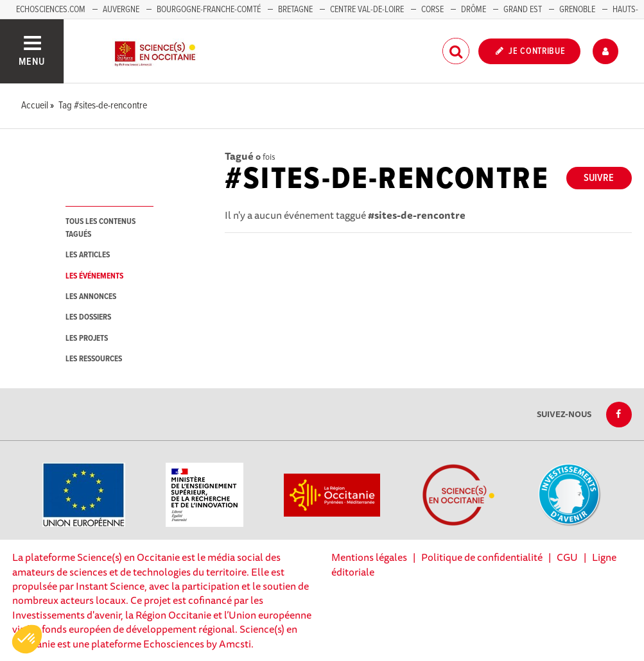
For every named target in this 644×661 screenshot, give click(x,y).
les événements (94, 276)
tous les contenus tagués (100, 228)
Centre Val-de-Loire (367, 10)
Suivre (599, 178)
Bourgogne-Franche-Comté (209, 10)
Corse (432, 10)
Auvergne (121, 10)
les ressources (94, 359)
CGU (567, 557)
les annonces (91, 297)
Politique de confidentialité (482, 557)
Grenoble (578, 10)
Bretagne (295, 10)
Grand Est (523, 10)
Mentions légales (369, 557)
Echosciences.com (51, 10)
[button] (27, 639)
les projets (87, 339)
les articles (88, 255)
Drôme (474, 10)
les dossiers (88, 317)
